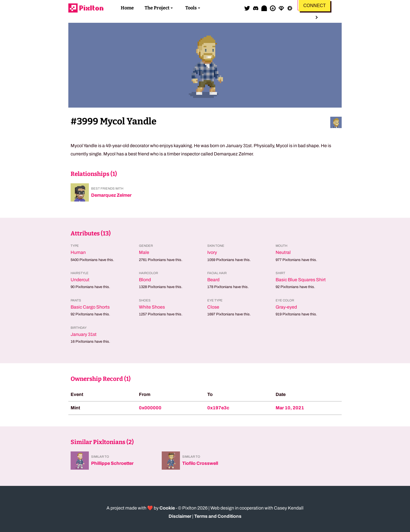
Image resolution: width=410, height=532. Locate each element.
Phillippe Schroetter (112, 463)
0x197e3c (218, 408)
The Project (157, 8)
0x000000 (150, 408)
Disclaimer (180, 516)
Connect (314, 6)
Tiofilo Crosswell (200, 463)
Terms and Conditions (218, 516)
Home (127, 8)
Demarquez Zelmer (111, 195)
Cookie (167, 508)
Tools (191, 8)
